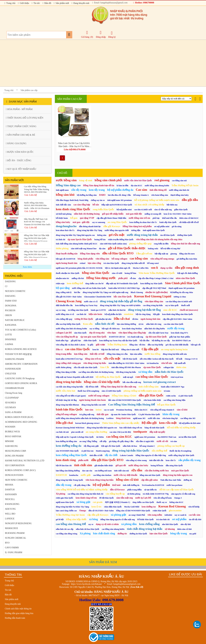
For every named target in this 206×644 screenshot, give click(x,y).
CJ (6, 286)
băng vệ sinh (86, 180)
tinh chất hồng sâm (149, 387)
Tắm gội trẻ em (144, 254)
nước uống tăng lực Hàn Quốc (181, 455)
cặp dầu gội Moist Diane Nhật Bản (111, 218)
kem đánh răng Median (132, 329)
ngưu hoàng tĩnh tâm (151, 319)
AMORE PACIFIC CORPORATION (21, 364)
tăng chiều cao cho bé (94, 284)
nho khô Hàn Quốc (170, 524)
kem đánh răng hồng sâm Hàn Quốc (178, 314)
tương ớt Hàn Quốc (84, 319)
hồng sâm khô (65, 195)
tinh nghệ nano (62, 190)
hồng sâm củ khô (127, 480)
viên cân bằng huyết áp (67, 337)
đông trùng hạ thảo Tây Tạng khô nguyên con (75, 235)
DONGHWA (11, 306)
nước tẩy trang (176, 328)
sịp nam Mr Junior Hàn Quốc (123, 414)
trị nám (167, 391)
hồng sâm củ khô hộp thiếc (102, 382)
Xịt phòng (61, 494)
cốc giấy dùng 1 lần (82, 485)
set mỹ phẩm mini (162, 226)
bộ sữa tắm (145, 341)
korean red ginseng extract (160, 382)
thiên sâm (181, 367)
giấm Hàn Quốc (181, 210)
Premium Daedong (124, 410)
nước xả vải (162, 441)
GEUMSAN (10, 407)
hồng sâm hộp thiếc (76, 519)
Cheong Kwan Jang (14, 393)
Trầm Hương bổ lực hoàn (185, 185)
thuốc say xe (162, 502)
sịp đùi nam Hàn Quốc (156, 337)
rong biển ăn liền (161, 244)
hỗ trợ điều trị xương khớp (181, 428)
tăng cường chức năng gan (68, 363)
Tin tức (36, 3)
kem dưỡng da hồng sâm (66, 441)
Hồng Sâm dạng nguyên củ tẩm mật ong (118, 519)
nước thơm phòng (64, 367)
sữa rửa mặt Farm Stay (158, 333)
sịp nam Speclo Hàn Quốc (80, 239)
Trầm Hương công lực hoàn (70, 515)
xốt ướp (103, 441)
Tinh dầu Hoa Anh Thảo (171, 480)
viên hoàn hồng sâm (160, 195)
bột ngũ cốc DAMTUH (66, 259)
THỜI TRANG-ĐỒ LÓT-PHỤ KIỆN (25, 118)
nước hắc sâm (154, 418)
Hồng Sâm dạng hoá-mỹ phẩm (137, 226)
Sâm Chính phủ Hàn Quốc (183, 283)
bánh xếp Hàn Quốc (168, 222)
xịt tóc (141, 324)
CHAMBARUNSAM (14, 388)
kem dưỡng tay (149, 507)
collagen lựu (169, 367)
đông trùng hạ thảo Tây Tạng (90, 230)
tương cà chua (180, 297)
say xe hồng (94, 329)
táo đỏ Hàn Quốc (168, 235)
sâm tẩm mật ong (125, 498)
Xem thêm (27, 267)
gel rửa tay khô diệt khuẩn (177, 345)
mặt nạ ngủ (128, 377)
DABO (102, 195)
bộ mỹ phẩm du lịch (113, 314)
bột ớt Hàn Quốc (130, 359)
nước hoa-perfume (175, 485)
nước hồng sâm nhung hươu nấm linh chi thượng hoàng (80, 418)
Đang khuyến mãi (80, 3)
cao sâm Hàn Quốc (77, 349)
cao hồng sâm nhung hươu (113, 529)
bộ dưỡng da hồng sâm (87, 195)
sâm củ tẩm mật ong (163, 210)
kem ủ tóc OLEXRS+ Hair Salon (178, 214)
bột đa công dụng (143, 314)
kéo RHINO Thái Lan (182, 341)
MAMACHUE (12, 528)
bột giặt (156, 314)
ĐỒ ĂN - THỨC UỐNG (19, 160)
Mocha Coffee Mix (141, 268)
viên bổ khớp (194, 507)
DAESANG (10, 296)
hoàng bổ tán (100, 240)
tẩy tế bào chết (92, 387)
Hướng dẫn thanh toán (15, 618)
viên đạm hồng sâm (154, 301)
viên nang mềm (155, 515)
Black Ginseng (137, 292)
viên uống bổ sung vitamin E (162, 410)
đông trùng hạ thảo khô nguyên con (102, 428)
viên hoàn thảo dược (152, 400)
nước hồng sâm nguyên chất (117, 230)
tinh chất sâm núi (122, 471)
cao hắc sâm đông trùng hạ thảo (69, 387)
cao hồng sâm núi (179, 181)
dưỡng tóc (122, 534)
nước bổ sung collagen (99, 396)
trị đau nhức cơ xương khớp (150, 205)
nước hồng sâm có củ (65, 314)
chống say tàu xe (98, 200)
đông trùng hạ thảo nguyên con (178, 475)
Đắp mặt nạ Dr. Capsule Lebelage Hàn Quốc (75, 437)
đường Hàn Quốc (185, 235)
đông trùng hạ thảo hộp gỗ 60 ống (121, 301)
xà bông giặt (83, 502)
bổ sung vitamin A (141, 195)
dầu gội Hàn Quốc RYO (107, 460)
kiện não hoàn (95, 314)
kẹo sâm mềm (136, 354)
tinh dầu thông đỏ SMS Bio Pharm (126, 367)
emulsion (129, 314)
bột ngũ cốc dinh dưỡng (188, 273)
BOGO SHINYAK (13, 436)
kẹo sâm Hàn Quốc (159, 534)
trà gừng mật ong (87, 414)
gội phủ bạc (76, 341)
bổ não (96, 205)
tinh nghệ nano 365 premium (119, 200)
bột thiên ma (172, 205)
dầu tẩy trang (64, 485)
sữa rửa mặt (112, 358)
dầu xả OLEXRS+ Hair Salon (101, 511)
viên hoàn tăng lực (170, 418)
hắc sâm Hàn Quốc (123, 297)
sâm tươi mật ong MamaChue (84, 249)
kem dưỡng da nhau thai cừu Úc (143, 222)
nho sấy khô (186, 524)
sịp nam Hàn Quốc (152, 367)
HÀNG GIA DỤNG (16, 143)
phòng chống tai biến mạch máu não (142, 391)
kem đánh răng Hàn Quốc (73, 209)
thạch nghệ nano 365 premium (181, 288)
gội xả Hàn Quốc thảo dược (127, 248)
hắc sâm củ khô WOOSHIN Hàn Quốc (125, 400)
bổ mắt (179, 359)
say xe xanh (109, 410)
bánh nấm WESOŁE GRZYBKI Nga (124, 288)
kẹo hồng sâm (81, 354)
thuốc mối (185, 305)
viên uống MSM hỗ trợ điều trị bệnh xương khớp (82, 490)
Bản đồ (47, 3)
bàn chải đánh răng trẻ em (131, 428)
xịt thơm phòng (134, 494)
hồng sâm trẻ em (93, 359)
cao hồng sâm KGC (119, 437)
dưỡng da (188, 480)
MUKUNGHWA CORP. (16, 451)
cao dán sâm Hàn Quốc (174, 324)
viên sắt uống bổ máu (163, 498)
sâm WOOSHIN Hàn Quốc (67, 451)
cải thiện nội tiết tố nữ (189, 222)
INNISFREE (11, 339)
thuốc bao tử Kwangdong (88, 391)
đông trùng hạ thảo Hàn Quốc (131, 451)
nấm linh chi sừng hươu (155, 329)
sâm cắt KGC (170, 310)
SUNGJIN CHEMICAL (16, 538)
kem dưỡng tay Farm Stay (86, 305)
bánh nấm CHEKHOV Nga (173, 387)
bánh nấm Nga (62, 341)
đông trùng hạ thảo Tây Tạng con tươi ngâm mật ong (105, 292)
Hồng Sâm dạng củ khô (124, 396)
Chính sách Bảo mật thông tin (18, 609)
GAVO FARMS (12, 548)
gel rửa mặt (117, 235)
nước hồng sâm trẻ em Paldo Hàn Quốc (89, 288)
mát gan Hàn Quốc (180, 471)
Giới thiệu (23, 3)
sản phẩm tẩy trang (189, 460)
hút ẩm (77, 292)
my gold (193, 534)
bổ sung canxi (153, 263)
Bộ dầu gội (149, 423)
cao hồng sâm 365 (188, 418)
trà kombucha (153, 363)
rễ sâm (133, 278)
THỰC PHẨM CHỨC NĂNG (21, 126)
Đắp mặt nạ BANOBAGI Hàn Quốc (117, 205)
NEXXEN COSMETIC (15, 291)
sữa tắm (137, 470)
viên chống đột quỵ (64, 319)
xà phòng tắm (129, 524)
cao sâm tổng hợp (82, 205)
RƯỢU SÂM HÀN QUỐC (20, 152)
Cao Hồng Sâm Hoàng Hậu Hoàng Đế (131, 404)
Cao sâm (141, 190)
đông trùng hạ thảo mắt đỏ (133, 263)
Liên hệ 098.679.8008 (75, 149)
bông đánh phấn (85, 259)
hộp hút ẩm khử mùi (110, 350)
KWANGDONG (12, 504)
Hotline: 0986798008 (144, 3)
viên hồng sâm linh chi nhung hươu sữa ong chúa (159, 239)
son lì (154, 268)
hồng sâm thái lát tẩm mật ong (186, 244)
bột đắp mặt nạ (161, 254)
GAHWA (9, 344)
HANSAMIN (11, 494)
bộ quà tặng (63, 288)
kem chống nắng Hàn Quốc (71, 455)
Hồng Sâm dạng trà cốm (117, 354)
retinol (83, 263)
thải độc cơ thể (97, 354)
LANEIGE (10, 519)
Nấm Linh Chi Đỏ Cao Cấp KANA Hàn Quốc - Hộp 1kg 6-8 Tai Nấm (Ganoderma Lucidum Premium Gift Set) (74, 145)
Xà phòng (85, 533)
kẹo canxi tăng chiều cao (66, 511)
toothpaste (140, 432)
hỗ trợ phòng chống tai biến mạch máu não (157, 200)
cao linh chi (81, 314)
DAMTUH (10, 490)
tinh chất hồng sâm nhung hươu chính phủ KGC (77, 244)
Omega (83, 511)
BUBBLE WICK (12, 432)
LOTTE (8, 335)
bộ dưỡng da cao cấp (161, 341)
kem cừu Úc (171, 460)
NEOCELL (10, 499)
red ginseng (162, 180)
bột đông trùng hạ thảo (126, 372)
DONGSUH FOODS (14, 475)
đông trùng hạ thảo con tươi (94, 405)
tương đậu (136, 230)
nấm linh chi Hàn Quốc (169, 372)
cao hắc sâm (194, 515)
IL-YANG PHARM (14, 552)
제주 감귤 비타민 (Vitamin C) (117, 502)
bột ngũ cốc (196, 345)
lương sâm (102, 235)
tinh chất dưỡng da (131, 485)
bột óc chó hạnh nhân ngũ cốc (118, 268)
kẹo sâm (89, 410)
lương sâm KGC (176, 502)
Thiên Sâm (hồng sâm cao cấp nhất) (121, 423)
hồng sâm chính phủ (108, 180)
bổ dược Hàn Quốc (145, 519)
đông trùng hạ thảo (69, 382)
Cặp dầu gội (150, 349)
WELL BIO (10, 514)
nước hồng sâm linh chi (179, 190)
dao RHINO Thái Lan (167, 437)
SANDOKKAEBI (13, 369)
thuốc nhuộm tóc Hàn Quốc (68, 273)
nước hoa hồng (152, 354)
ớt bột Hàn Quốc (107, 498)
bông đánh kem (123, 418)
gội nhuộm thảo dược (104, 466)
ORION (8, 315)
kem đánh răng (66, 460)
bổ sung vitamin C (147, 446)
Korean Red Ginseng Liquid (153, 296)
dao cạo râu (87, 471)
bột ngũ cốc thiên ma (111, 329)
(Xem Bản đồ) (137, 587)
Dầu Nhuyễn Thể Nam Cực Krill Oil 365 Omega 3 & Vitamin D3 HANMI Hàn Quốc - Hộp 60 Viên (37, 221)
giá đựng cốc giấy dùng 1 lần (121, 441)
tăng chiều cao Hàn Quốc (143, 502)
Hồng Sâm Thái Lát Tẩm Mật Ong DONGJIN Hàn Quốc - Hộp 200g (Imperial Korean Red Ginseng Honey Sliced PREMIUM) (37, 238)
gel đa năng (177, 226)
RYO (7, 543)
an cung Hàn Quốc (117, 222)
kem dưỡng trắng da (69, 446)
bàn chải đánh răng (104, 533)
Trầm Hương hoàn (117, 345)
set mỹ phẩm (179, 519)
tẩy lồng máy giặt (91, 446)
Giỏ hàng (85, 37)
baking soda (153, 249)
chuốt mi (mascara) (189, 310)
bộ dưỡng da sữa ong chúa (182, 292)
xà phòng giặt (118, 515)
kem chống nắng (149, 524)
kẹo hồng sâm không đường (68, 471)
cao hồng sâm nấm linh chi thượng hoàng (96, 372)
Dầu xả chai (122, 319)
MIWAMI (9, 441)
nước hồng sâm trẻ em (139, 218)
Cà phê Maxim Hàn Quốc (149, 414)
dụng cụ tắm (166, 268)
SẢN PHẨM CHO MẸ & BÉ (20, 135)
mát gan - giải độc (81, 222)
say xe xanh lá (180, 515)
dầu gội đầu (190, 200)
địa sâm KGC (137, 186)
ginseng (174, 254)
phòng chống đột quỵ (140, 244)
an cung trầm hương (96, 432)
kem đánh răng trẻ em (86, 498)
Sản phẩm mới (61, 3)
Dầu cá (59, 349)
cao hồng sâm (139, 258)
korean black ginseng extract (87, 423)
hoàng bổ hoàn (157, 466)
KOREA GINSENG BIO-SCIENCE (21, 349)
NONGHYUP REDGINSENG (18, 523)
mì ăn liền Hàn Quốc (188, 437)
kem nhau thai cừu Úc (65, 230)
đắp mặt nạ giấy (157, 432)
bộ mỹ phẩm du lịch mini (190, 423)
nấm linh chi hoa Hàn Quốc (88, 529)
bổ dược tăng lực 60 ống (66, 400)
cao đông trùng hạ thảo (153, 305)
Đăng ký (112, 35)
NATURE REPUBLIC (15, 320)
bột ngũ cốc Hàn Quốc (111, 446)
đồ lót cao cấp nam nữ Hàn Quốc (177, 490)
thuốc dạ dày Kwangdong (180, 451)
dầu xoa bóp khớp (155, 345)
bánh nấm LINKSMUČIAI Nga (69, 359)
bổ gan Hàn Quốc (166, 405)
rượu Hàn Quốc (160, 511)
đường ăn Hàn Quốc (138, 534)
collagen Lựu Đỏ (64, 333)
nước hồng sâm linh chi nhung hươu (71, 329)
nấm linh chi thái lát (117, 310)
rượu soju (60, 284)
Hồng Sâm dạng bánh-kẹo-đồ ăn (99, 185)
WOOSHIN (10, 427)
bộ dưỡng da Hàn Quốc (108, 377)
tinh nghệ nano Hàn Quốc (154, 230)
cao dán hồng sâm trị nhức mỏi (179, 302)
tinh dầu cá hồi (96, 455)
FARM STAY (11, 301)
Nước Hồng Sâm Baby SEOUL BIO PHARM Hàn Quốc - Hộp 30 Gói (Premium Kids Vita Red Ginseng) (37, 205)
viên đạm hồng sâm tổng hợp (132, 333)
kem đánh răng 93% (180, 333)
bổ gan (74, 218)
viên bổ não (167, 363)
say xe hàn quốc (172, 305)
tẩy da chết (111, 455)
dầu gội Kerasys (112, 226)
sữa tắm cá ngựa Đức (145, 441)
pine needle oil (77, 432)
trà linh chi (61, 240)
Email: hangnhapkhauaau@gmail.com (110, 3)
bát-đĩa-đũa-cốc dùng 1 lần (119, 195)
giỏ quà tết (121, 465)
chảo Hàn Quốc (90, 341)
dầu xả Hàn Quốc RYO (118, 253)
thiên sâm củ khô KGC (189, 218)
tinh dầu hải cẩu (156, 460)
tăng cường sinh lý (64, 292)
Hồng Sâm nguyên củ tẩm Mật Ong (151, 455)
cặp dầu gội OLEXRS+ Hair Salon (178, 319)
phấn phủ (123, 278)
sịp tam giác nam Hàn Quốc (93, 337)
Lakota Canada (127, 455)
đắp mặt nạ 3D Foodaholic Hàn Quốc (122, 284)
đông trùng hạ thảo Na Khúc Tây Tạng (72, 507)
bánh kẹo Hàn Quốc (69, 409)
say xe (91, 524)
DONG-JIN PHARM (14, 456)
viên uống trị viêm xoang (136, 460)
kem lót (96, 350)
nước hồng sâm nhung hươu (157, 186)
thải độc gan (102, 414)
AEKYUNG (10, 509)
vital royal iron (177, 377)
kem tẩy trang (97, 190)
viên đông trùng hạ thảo (95, 363)
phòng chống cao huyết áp (171, 446)
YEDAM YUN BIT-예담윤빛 (18, 354)
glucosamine (175, 510)
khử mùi (116, 485)
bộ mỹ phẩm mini (124, 210)
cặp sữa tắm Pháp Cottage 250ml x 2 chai (156, 278)
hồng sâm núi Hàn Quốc (150, 475)
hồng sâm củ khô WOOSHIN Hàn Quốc (133, 511)
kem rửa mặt (168, 423)
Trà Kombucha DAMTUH (153, 485)
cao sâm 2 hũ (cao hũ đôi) (120, 432)
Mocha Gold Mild (132, 507)
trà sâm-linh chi (163, 519)
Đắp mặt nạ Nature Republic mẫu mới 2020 (75, 377)
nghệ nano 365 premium (145, 437)
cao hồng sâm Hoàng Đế (71, 524)
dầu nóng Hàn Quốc (174, 466)
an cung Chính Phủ (137, 515)
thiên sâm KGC (141, 410)
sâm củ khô (182, 410)
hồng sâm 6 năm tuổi (130, 350)
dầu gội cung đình (187, 268)
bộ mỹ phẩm (101, 485)
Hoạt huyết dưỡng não (67, 254)
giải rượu (100, 345)
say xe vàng (61, 310)
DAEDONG (10, 281)
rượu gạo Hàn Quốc (65, 498)
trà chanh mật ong (135, 337)
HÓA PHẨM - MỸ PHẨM (19, 109)
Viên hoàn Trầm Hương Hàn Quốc (157, 273)
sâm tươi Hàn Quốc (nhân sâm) (113, 244)
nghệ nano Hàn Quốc (65, 502)
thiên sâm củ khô (184, 529)
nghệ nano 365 (139, 418)
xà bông (93, 519)
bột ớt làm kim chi (64, 466)
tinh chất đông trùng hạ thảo (145, 529)
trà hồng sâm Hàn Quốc (78, 310)
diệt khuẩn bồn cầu (64, 305)
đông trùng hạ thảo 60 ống (144, 310)
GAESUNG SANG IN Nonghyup (20, 378)
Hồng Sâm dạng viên (90, 254)
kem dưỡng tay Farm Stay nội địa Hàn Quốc (118, 341)
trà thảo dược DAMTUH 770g (156, 494)
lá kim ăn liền (123, 186)
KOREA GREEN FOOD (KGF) (19, 417)
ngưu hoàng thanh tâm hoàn (92, 400)
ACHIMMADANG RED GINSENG (21, 422)
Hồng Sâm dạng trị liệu (66, 372)
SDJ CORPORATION (15, 465)
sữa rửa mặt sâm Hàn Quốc (86, 367)
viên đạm (112, 333)
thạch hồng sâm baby (180, 195)
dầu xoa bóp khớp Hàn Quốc (68, 324)
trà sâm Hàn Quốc (111, 263)
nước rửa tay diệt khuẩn (126, 475)
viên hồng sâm (102, 259)
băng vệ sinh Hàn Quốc (154, 428)
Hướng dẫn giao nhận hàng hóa (19, 613)
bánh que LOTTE (98, 310)
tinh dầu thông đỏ (158, 190)
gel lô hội (60, 519)
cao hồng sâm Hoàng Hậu (174, 400)
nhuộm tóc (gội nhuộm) (157, 292)
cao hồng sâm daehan (102, 475)
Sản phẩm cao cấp (29, 90)
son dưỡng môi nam (103, 471)
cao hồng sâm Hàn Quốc (152, 377)
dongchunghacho (66, 226)
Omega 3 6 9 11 (191, 359)
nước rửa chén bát (66, 391)
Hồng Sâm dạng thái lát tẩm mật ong (119, 387)
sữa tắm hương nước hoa (157, 471)
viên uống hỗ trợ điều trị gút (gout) (71, 396)
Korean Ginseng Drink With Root (70, 428)
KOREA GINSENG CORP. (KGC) (20, 470)
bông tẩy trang (179, 533)
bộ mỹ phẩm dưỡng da (120, 190)
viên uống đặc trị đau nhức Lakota (71, 345)
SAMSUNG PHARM (14, 359)
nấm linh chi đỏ (105, 324)
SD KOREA (10, 403)
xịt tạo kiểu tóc (151, 490)
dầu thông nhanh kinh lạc (90, 226)
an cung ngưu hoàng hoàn (174, 349)
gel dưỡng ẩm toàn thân (187, 259)
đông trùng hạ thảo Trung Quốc (69, 480)
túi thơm (100, 437)
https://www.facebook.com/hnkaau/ (87, 584)
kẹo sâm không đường (127, 324)
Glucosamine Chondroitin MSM (98, 297)
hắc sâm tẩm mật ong (132, 382)
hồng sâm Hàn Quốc (96, 273)
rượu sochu (171, 396)
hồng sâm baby (63, 222)
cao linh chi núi (62, 432)
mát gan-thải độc (134, 214)
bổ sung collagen (119, 259)
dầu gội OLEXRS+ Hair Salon (69, 297)
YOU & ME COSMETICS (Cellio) (21, 330)
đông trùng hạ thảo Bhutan (67, 405)
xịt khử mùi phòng (64, 214)
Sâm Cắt (104, 367)
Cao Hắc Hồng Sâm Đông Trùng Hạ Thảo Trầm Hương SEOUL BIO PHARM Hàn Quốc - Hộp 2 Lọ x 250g (37, 189)
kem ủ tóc (96, 507)
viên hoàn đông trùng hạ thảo (100, 480)
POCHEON (10, 310)
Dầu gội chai (64, 423)
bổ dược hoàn (62, 218)
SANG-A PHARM (13, 412)
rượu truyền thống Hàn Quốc (121, 240)
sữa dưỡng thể (159, 451)
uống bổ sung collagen (66, 414)
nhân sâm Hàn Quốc (185, 278)
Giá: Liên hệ (31, 195)
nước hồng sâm (66, 180)
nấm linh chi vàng (154, 324)
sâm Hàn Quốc (80, 333)
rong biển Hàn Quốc (103, 209)
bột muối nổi (180, 363)
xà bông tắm (145, 372)
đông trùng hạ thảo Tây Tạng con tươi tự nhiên (120, 305)
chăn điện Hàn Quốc (113, 507)
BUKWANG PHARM (15, 533)
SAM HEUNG (11, 446)
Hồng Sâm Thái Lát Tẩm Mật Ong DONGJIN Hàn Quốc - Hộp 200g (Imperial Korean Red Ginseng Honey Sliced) (37, 254)
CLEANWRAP (12, 398)
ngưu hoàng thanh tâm (67, 263)
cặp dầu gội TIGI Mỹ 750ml (154, 288)
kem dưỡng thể (75, 283)
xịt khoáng (170, 529)
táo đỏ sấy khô (195, 519)
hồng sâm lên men (187, 254)
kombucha (74, 475)
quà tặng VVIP (87, 218)
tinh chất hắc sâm (63, 205)
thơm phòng (62, 248)
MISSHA (9, 485)
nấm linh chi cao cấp (65, 529)
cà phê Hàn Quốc (186, 396)
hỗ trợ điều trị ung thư (170, 249)
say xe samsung (99, 222)
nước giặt (86, 475)
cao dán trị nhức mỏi (143, 210)
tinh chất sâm (83, 465)
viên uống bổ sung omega (162, 259)
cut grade (98, 502)
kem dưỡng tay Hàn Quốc (151, 284)
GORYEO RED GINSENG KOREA (21, 383)
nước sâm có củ (91, 302)
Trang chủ (10, 3)
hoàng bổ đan (131, 273)
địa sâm (102, 249)
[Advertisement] (100, 63)
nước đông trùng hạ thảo (142, 235)
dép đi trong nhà (97, 333)
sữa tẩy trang (79, 190)
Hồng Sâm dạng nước (101, 278)
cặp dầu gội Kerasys (98, 515)
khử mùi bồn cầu (170, 218)
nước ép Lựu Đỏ (143, 498)
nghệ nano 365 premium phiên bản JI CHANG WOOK (79, 268)
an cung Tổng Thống (88, 441)
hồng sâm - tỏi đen (137, 345)
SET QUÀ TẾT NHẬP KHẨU (21, 169)
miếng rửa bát (78, 278)
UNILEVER (10, 374)
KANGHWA (11, 325)
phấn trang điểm (134, 490)
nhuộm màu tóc (62, 278)
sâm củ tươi (117, 273)
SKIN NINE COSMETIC (16, 480)
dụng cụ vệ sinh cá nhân (107, 524)
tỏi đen (135, 319)
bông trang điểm (64, 354)
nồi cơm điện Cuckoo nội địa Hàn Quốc (157, 359)
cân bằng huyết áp (115, 494)
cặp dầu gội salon (150, 480)
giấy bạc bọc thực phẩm (180, 337)
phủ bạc (156, 218)
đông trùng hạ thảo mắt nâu (175, 354)
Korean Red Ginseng (172, 506)
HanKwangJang (103, 451)
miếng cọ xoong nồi (153, 214)
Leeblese (110, 418)
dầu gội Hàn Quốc (151, 395)
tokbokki (168, 515)
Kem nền (88, 324)
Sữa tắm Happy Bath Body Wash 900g (72, 200)
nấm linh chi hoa (130, 446)
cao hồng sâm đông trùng (67, 534)
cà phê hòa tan (87, 451)
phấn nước (83, 460)
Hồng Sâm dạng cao (68, 185)
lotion (99, 410)
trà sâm (174, 441)
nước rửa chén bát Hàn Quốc (138, 180)
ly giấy (91, 345)
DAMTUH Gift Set (117, 337)
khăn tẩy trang (171, 414)
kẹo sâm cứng (94, 263)
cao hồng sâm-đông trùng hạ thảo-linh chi (85, 494)
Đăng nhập (101, 34)
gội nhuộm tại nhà (103, 319)
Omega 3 (178, 498)
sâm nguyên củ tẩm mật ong (183, 494)
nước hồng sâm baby (138, 465)
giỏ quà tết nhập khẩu (113, 214)
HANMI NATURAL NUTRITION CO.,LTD (25, 461)
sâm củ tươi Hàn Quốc (111, 391)
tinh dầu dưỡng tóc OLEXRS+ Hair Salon (126, 363)
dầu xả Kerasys (117, 490)
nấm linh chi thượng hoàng (87, 214)
